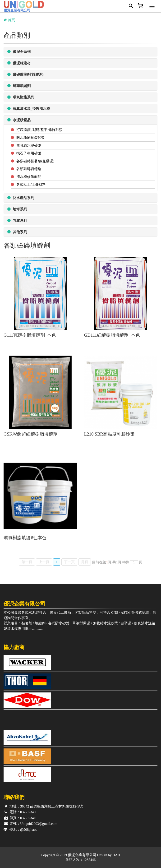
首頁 (9, 20)
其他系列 (17, 232)
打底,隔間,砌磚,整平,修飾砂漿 (39, 130)
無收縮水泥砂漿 (29, 145)
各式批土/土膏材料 (31, 185)
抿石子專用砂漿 (29, 153)
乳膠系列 (17, 220)
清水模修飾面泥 (29, 177)
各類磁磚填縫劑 (29, 169)
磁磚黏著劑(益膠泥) (25, 74)
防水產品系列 (21, 198)
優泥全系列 (19, 52)
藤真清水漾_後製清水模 (29, 109)
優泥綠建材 (19, 63)
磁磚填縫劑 (19, 86)
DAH (116, 855)
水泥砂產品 (19, 120)
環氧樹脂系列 (21, 97)
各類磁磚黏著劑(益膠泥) (35, 161)
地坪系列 (17, 209)
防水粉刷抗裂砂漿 (31, 138)
